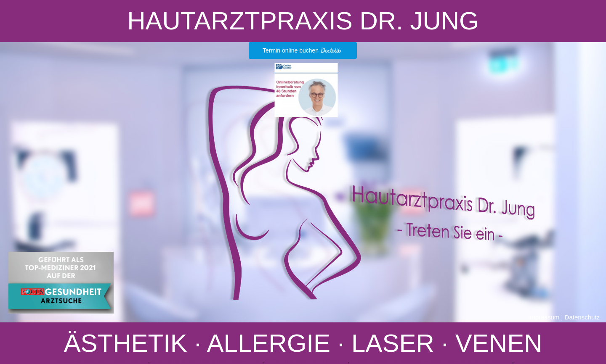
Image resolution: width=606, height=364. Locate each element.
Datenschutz (582, 317)
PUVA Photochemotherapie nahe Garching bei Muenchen (431, 360)
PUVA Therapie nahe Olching (307, 360)
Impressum (544, 317)
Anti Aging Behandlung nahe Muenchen (207, 360)
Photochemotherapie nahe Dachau (99, 360)
